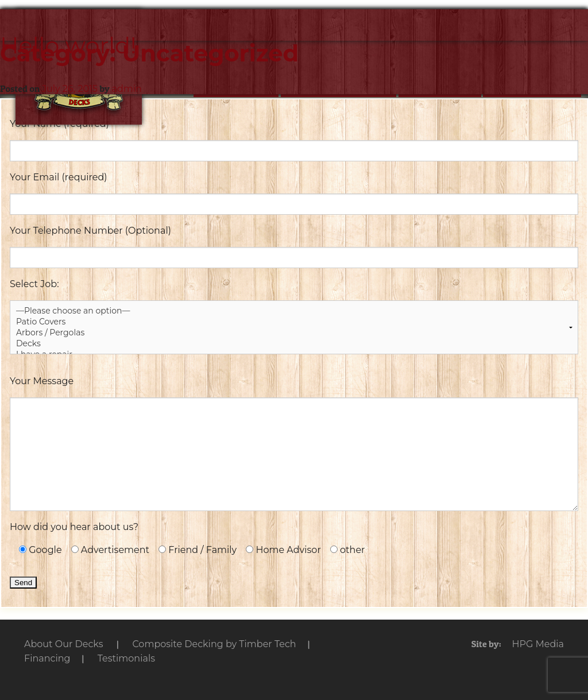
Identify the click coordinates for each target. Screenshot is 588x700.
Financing (47, 658)
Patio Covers (294, 322)
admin (126, 89)
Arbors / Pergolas (294, 333)
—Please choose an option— (294, 311)
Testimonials (126, 658)
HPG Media (538, 644)
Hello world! (68, 45)
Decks (294, 344)
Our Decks (63, 644)
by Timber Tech (214, 644)
